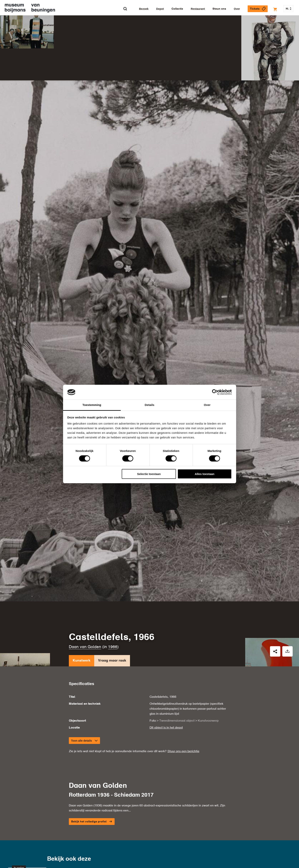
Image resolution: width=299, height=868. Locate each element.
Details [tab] (150, 405)
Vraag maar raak (112, 603)
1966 (113, 588)
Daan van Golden (85, 588)
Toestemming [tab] (92, 405)
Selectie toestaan (149, 474)
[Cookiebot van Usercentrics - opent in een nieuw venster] (215, 392)
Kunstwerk (82, 603)
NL (289, 9)
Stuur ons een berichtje (183, 693)
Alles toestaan (205, 474)
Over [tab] (207, 405)
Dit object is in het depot (166, 669)
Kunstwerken (50, 25)
